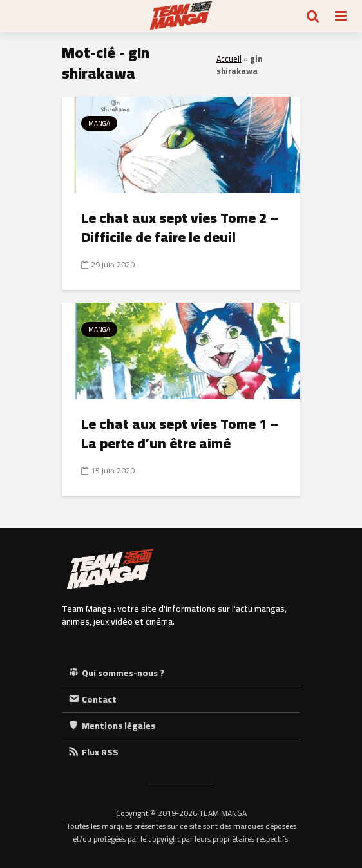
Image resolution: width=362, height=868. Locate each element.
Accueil (229, 59)
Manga (99, 123)
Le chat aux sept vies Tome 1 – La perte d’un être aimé (180, 433)
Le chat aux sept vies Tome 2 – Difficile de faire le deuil (180, 227)
